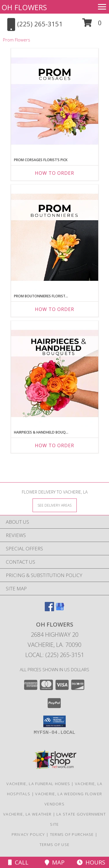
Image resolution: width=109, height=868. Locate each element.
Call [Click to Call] (18, 862)
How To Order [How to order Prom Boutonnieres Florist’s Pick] (54, 309)
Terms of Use (55, 845)
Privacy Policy (28, 834)
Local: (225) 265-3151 (55, 655)
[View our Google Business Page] (60, 609)
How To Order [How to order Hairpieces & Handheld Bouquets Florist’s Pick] (54, 445)
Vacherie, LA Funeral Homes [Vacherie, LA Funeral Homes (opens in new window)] (38, 784)
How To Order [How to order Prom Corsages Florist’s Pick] (54, 173)
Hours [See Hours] (91, 862)
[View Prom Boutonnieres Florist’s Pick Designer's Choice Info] (55, 238)
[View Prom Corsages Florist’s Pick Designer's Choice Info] (55, 101)
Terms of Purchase (72, 834)
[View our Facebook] (49, 609)
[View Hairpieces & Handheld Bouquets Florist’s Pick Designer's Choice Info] (55, 374)
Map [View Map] (55, 862)
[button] (92, 25)
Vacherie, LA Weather (27, 814)
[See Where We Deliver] (55, 505)
